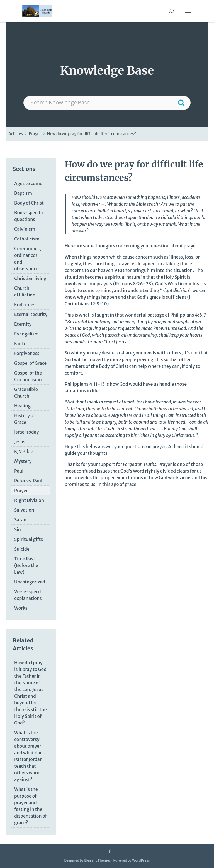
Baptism (23, 193)
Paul (19, 471)
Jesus (20, 442)
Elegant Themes (97, 860)
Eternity (23, 324)
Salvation (24, 510)
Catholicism (27, 239)
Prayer (35, 134)
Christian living (30, 278)
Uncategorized (30, 582)
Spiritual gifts (29, 539)
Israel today (26, 432)
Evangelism (26, 334)
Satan (20, 520)
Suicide (22, 549)
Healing (22, 406)
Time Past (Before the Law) (26, 565)
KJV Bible (24, 451)
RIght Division (29, 500)
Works (21, 608)
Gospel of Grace (30, 363)
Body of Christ (29, 203)
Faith (20, 344)
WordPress (141, 860)
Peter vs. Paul (28, 481)
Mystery (23, 461)
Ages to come (28, 183)
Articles (16, 134)
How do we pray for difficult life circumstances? (91, 134)
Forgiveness (27, 353)
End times (25, 305)
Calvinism (25, 229)
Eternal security (31, 314)
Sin (18, 529)
